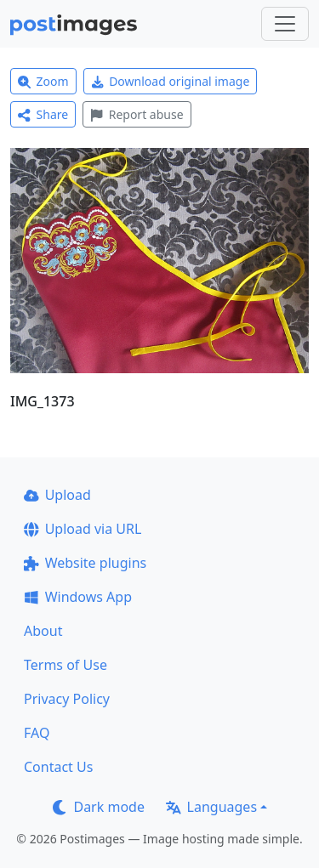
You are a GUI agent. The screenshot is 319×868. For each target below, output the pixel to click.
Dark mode (99, 807)
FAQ (37, 733)
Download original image (171, 81)
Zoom (43, 81)
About (43, 631)
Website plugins (85, 563)
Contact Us (58, 767)
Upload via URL (83, 529)
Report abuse (137, 114)
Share (43, 114)
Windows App (78, 597)
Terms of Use (66, 665)
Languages (211, 807)
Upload (57, 495)
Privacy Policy (67, 699)
